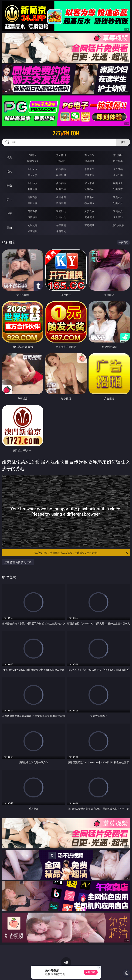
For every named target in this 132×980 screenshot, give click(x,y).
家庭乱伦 (61, 211)
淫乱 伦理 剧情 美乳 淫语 (18, 562)
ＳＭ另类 (118, 175)
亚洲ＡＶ (33, 169)
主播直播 (89, 175)
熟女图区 (89, 203)
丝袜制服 (61, 175)
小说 (9, 214)
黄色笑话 (89, 217)
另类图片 (118, 203)
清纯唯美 (61, 203)
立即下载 (91, 972)
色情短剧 (61, 231)
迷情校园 (33, 217)
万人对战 (89, 155)
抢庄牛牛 (118, 161)
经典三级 (61, 189)
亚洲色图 (61, 197)
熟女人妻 (33, 175)
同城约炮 (33, 225)
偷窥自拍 (33, 197)
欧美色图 (89, 197)
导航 (9, 228)
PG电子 (33, 155)
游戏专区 (118, 155)
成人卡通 (89, 183)
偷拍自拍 (61, 183)
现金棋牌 (89, 161)
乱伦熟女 (89, 189)
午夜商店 (61, 225)
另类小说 (61, 217)
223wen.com (66, 133)
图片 (9, 200)
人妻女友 (89, 211)
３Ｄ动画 (118, 169)
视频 (9, 172)
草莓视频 (89, 225)
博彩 (9, 158)
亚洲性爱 (33, 183)
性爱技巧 (118, 217)
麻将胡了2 (33, 161)
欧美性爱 (118, 183)
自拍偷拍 (61, 169)
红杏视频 (33, 231)
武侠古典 (118, 211)
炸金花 (61, 161)
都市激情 (33, 211)
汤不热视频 (118, 225)
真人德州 (61, 155)
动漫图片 (118, 197)
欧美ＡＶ (89, 169)
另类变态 (118, 189)
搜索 (123, 142)
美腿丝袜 (33, 203)
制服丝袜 (33, 189)
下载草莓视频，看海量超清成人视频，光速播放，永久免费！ (80, 553)
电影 (9, 186)
